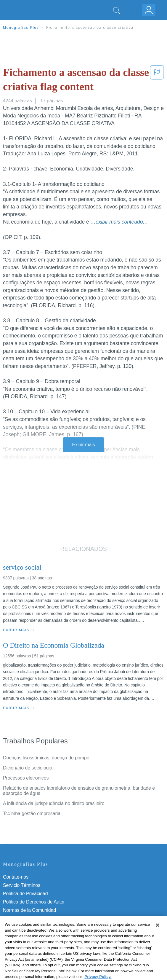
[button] (157, 81)
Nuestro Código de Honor (29, 918)
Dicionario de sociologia (28, 768)
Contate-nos (16, 877)
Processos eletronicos (26, 778)
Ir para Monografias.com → (33, 943)
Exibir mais (83, 445)
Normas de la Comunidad (29, 910)
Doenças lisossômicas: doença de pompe (46, 758)
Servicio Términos (22, 885)
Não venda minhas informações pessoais (46, 927)
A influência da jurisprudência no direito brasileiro (54, 803)
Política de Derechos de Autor (34, 902)
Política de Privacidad (25, 894)
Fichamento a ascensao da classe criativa (90, 28)
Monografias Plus (21, 28)
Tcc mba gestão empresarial (32, 814)
